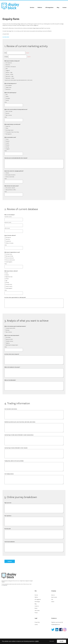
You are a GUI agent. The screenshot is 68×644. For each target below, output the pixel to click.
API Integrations (49, 7)
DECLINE (52, 641)
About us (53, 595)
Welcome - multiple (9, 74)
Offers (7, 128)
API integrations (38, 599)
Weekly (7, 96)
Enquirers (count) (8, 222)
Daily (7, 95)
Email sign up (8, 237)
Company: (6, 57)
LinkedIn (7, 143)
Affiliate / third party (10, 243)
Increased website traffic (10, 328)
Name (7, 273)
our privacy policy (6, 37)
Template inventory (9, 341)
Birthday (7, 282)
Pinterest (7, 145)
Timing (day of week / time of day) (12, 132)
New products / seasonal (10, 188)
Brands (36, 608)
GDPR (37, 641)
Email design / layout (10, 130)
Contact (64, 7)
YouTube (7, 147)
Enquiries (8, 113)
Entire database (9, 85)
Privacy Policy (5, 585)
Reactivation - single (10, 76)
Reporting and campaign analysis (12, 345)
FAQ (52, 599)
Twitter (7, 139)
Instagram (8, 149)
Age (6, 281)
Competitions (8, 241)
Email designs (37, 602)
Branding (7, 330)
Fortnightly (8, 98)
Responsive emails (9, 339)
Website (7, 173)
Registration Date (9, 277)
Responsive (8, 65)
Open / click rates (9, 111)
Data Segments (9, 134)
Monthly (7, 100)
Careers (53, 602)
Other (6, 102)
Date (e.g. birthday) (9, 256)
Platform (40, 7)
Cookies (36, 624)
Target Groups (8, 87)
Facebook (8, 141)
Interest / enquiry (9, 286)
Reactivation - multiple (10, 78)
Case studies (37, 610)
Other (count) (7, 228)
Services (32, 7)
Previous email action (10, 258)
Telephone (57, 622)
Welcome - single (9, 72)
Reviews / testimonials (10, 177)
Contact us (37, 606)
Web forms (8, 239)
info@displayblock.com (56, 624)
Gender (7, 279)
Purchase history (9, 254)
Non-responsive (9, 63)
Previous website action (10, 260)
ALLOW (62, 641)
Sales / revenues (9, 115)
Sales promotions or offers (11, 190)
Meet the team (54, 597)
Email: (6, 53)
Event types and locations (11, 175)
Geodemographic (9, 262)
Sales (7, 69)
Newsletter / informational (11, 67)
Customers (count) (8, 217)
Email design (8, 337)
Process (36, 613)
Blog (58, 7)
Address (7, 275)
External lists (8, 89)
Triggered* (8, 70)
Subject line (8, 126)
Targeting (8, 343)
